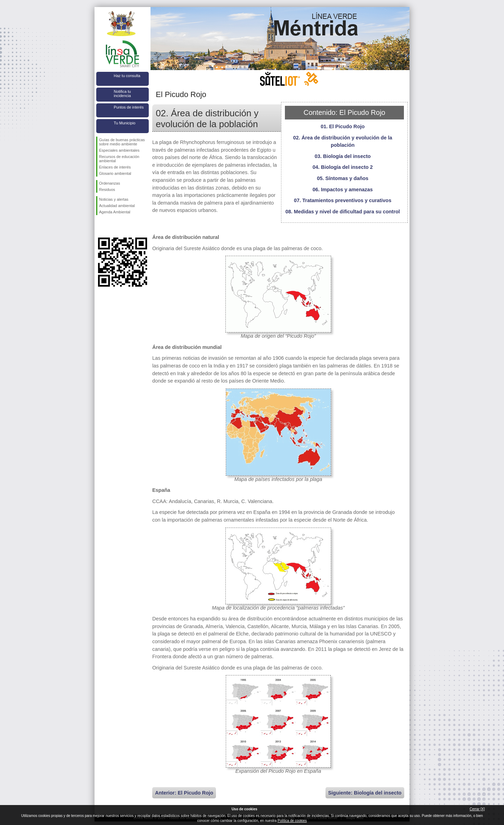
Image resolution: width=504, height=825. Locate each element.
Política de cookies (292, 821)
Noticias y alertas (114, 199)
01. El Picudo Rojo (343, 126)
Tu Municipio (125, 123)
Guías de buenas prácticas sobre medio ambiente (122, 142)
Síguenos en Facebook (100, 226)
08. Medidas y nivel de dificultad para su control (342, 212)
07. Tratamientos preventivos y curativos (343, 200)
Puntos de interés (129, 107)
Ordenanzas (110, 183)
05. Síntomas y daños (342, 178)
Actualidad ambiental (117, 206)
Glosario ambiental (115, 173)
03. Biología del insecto (343, 156)
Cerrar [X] (477, 809)
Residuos (107, 190)
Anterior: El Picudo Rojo (184, 793)
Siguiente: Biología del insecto (365, 793)
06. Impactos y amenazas (343, 190)
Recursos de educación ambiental (119, 159)
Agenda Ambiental (115, 212)
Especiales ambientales (119, 150)
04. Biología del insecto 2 (343, 167)
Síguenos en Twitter (112, 226)
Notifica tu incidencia (122, 94)
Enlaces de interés (115, 167)
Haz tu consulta (127, 76)
